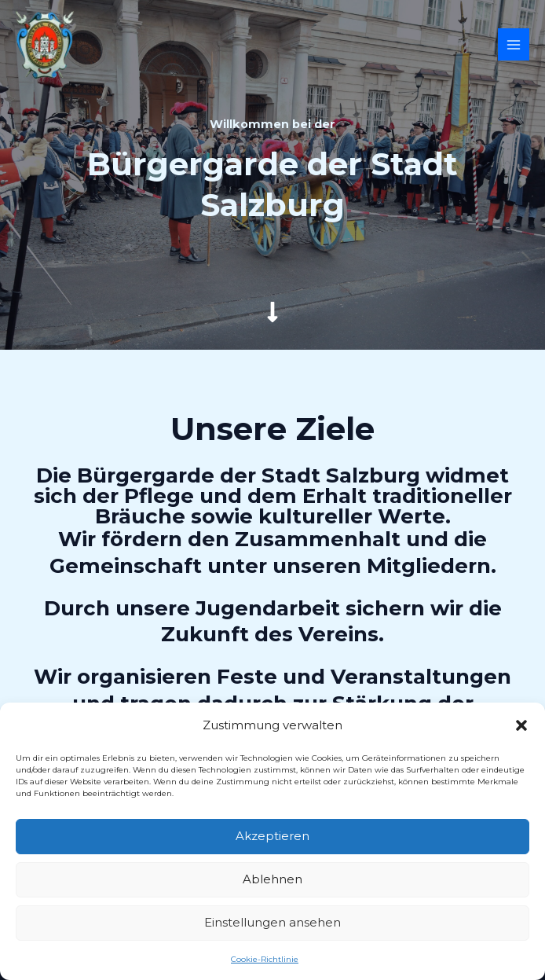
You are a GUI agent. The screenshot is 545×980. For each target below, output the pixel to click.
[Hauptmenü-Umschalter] (514, 44)
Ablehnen (272, 879)
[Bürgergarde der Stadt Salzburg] (45, 45)
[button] (521, 725)
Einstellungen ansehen (272, 922)
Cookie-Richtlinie (265, 959)
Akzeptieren (272, 836)
